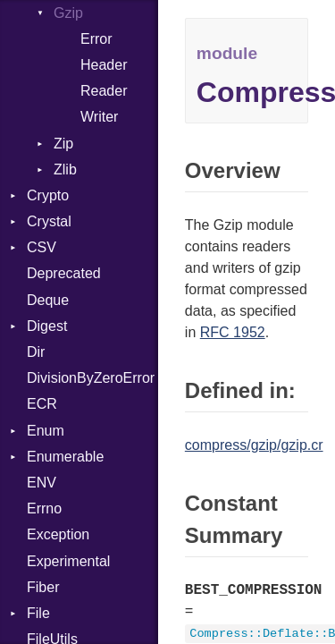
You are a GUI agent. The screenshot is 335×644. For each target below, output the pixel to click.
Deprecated (64, 273)
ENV (42, 483)
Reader (104, 91)
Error (96, 39)
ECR (42, 404)
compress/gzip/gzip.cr (254, 445)
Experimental (68, 561)
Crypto (48, 195)
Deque (48, 300)
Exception (58, 534)
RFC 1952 (233, 332)
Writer (99, 117)
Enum (46, 431)
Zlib (65, 169)
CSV (42, 247)
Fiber (43, 587)
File (38, 613)
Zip (63, 144)
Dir (36, 352)
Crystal (49, 221)
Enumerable (65, 457)
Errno (44, 508)
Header (104, 65)
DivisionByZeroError (91, 378)
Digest (47, 326)
